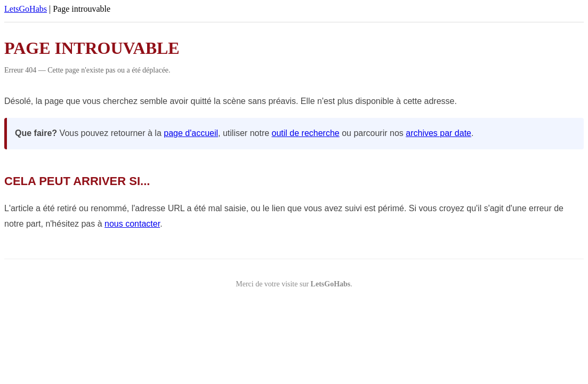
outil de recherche (306, 133)
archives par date (438, 133)
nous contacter (132, 224)
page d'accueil (191, 133)
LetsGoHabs (26, 9)
